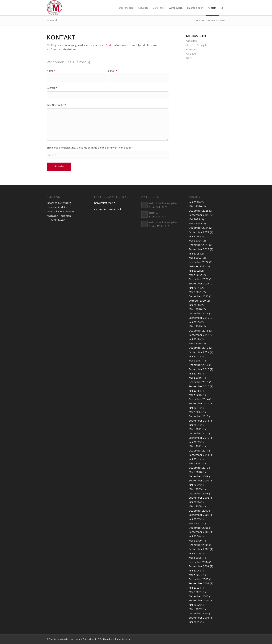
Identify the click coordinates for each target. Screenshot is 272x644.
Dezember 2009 (199, 476)
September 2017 (199, 352)
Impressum (75, 639)
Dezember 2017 (199, 348)
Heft (189, 58)
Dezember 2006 (199, 528)
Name (51, 71)
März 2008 (195, 506)
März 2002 (195, 609)
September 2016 (199, 369)
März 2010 (195, 472)
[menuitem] (126, 8)
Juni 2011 (194, 459)
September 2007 (199, 515)
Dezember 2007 (199, 511)
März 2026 (195, 206)
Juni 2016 (194, 373)
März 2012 (195, 446)
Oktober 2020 (197, 301)
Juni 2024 (194, 236)
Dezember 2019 (199, 313)
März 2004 (195, 575)
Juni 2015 (194, 391)
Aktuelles (191, 41)
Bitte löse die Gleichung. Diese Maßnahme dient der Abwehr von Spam (90, 148)
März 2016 (195, 378)
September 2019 (199, 318)
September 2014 (199, 403)
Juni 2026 (194, 202)
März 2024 (195, 240)
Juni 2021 (194, 288)
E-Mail (109, 45)
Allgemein (192, 49)
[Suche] (222, 8)
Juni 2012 (194, 442)
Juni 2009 (194, 485)
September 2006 (199, 532)
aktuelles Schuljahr (197, 45)
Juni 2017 (194, 356)
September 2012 (199, 438)
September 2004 (199, 566)
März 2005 (195, 558)
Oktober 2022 (197, 266)
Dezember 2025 (199, 211)
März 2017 (195, 360)
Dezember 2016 (199, 365)
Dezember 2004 (199, 562)
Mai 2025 (194, 219)
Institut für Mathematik (108, 209)
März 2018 (195, 343)
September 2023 (199, 249)
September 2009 (199, 480)
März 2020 (195, 309)
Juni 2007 (194, 519)
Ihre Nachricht (56, 105)
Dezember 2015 (199, 382)
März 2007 (195, 523)
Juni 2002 (194, 605)
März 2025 (195, 223)
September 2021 (199, 283)
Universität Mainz (104, 203)
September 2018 (199, 335)
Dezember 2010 (199, 468)
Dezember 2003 (199, 579)
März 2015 (195, 395)
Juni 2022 (194, 271)
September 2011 (199, 455)
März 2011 (195, 463)
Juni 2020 (194, 305)
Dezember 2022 (199, 262)
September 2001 (199, 618)
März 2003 (195, 592)
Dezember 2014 (199, 399)
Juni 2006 (194, 536)
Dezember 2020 (199, 296)
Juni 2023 (194, 253)
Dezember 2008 (199, 493)
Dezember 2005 (199, 545)
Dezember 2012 (199, 433)
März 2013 (195, 429)
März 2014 (195, 412)
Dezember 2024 (199, 228)
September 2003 (199, 583)
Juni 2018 (194, 339)
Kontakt (52, 20)
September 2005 (199, 549)
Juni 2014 (194, 408)
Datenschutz (89, 639)
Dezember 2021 (199, 279)
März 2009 (195, 489)
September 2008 (199, 498)
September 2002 (199, 600)
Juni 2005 (194, 553)
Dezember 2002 (199, 596)
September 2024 (199, 232)
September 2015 (199, 386)
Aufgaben (192, 53)
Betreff (52, 88)
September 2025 (199, 215)
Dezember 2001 (199, 613)
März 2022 (195, 275)
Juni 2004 (194, 570)
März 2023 (195, 258)
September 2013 (199, 421)
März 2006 (195, 540)
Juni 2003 (194, 588)
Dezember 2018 (199, 330)
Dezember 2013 (199, 416)
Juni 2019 (194, 322)
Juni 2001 (194, 622)
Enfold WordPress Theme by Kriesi (114, 639)
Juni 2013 (194, 425)
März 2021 (195, 292)
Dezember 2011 (199, 450)
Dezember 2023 (199, 245)
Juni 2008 (194, 502)
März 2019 (195, 326)
